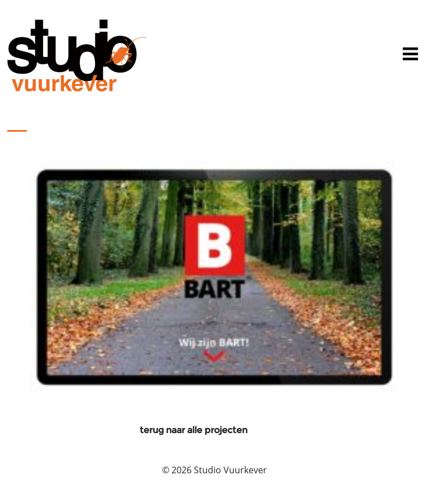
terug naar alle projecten (194, 430)
